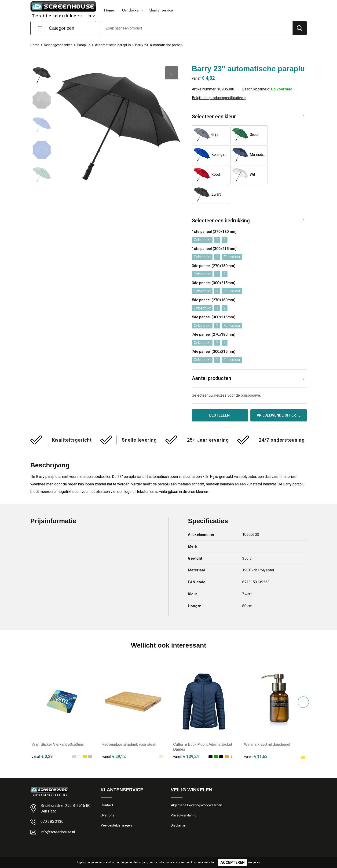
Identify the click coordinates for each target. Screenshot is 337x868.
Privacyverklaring (184, 796)
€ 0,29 (42, 736)
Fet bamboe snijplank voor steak (129, 725)
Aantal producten (212, 359)
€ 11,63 (256, 736)
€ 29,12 (114, 736)
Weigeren (254, 862)
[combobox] (197, 28)
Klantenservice (161, 11)
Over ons (108, 796)
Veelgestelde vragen (116, 806)
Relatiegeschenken (59, 45)
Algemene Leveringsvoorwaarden (196, 786)
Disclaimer (179, 806)
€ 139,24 (186, 736)
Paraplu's (84, 45)
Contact (107, 786)
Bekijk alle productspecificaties (219, 98)
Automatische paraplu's (114, 45)
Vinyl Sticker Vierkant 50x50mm (58, 725)
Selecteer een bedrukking (221, 201)
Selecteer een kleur (214, 117)
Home (109, 11)
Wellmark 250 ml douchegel (267, 725)
